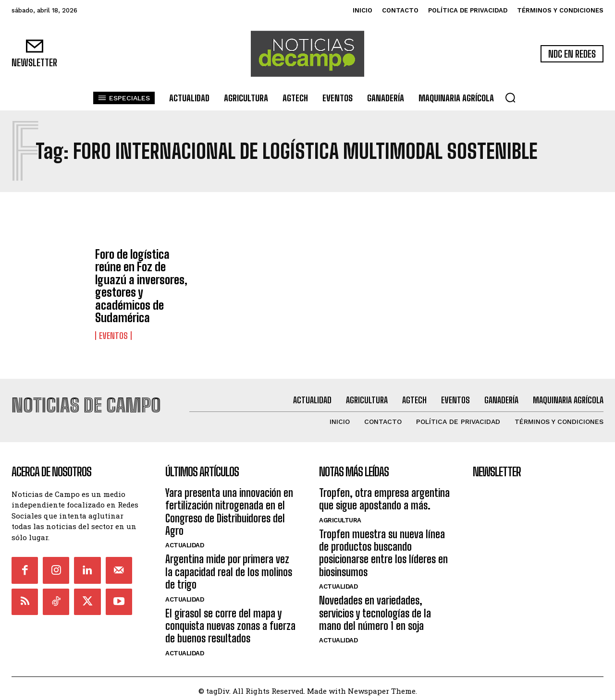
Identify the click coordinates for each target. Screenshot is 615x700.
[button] (510, 97)
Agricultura (340, 515)
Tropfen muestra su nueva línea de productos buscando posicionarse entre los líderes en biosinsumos (383, 548)
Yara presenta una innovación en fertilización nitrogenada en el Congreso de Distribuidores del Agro (229, 507)
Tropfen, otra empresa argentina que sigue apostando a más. (384, 494)
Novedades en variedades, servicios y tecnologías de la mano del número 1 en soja (375, 609)
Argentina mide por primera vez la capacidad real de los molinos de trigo (229, 567)
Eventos (113, 336)
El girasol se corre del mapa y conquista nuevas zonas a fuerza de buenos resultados (230, 621)
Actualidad (184, 541)
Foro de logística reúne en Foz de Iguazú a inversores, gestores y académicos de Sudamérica (141, 286)
